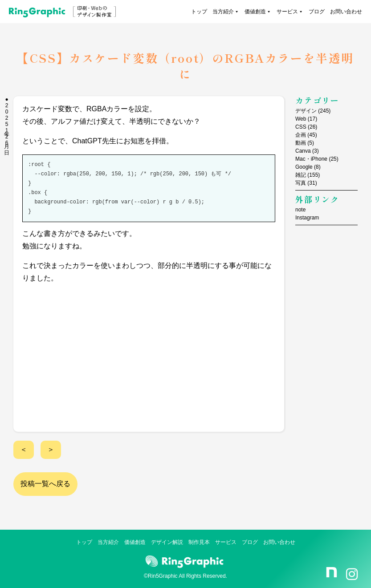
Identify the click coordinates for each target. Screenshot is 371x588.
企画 (301, 135)
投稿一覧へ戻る (45, 484)
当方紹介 (226, 12)
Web (301, 119)
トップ (199, 12)
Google (304, 167)
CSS (301, 127)
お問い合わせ (346, 12)
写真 (301, 183)
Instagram (307, 218)
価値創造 (258, 12)
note (300, 210)
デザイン (306, 111)
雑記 (301, 175)
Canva (303, 151)
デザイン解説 (167, 542)
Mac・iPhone (311, 159)
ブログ (317, 12)
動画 (301, 143)
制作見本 (199, 542)
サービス (290, 12)
